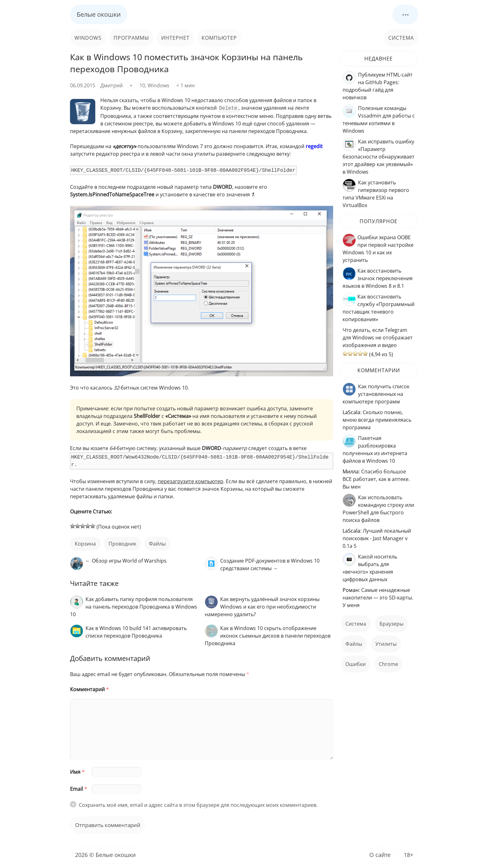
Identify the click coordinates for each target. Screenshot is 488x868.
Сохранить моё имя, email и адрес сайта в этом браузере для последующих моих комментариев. (198, 804)
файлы (157, 543)
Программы (131, 38)
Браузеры (391, 624)
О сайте (380, 854)
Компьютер (219, 38)
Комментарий (89, 689)
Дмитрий (112, 85)
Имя (77, 771)
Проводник (122, 543)
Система (401, 38)
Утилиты (386, 644)
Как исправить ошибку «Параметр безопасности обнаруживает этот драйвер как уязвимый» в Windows (379, 157)
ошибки (356, 664)
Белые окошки (99, 14)
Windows (88, 38)
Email (79, 788)
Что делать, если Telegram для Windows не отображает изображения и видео (378, 338)
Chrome (388, 664)
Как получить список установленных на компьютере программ (376, 394)
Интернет (175, 38)
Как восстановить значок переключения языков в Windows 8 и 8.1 (378, 278)
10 (142, 85)
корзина (85, 543)
